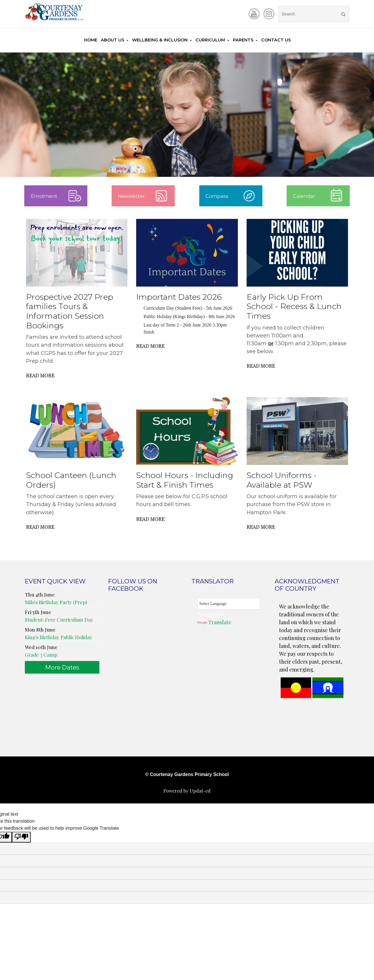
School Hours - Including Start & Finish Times (185, 480)
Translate (214, 622)
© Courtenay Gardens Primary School (187, 775)
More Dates (62, 668)
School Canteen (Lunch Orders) (71, 480)
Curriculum (210, 40)
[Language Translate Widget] (229, 604)
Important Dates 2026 (179, 297)
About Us (112, 40)
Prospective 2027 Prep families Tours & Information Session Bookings (70, 312)
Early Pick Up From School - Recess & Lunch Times (294, 307)
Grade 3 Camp (41, 655)
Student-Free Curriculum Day (59, 620)
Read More (40, 376)
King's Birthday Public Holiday (59, 637)
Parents (243, 40)
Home (91, 40)
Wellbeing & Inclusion (160, 40)
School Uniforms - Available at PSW (282, 480)
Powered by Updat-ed (187, 791)
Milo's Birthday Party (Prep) (56, 602)
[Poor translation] (21, 837)
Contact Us (276, 40)
